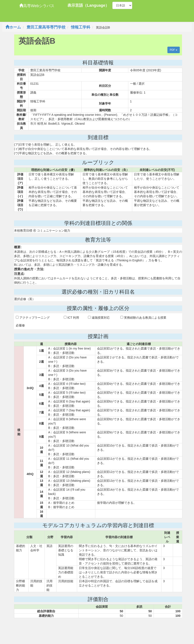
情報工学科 (81, 27)
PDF (174, 50)
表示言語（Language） (88, 5)
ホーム (13, 27)
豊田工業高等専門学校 (46, 27)
